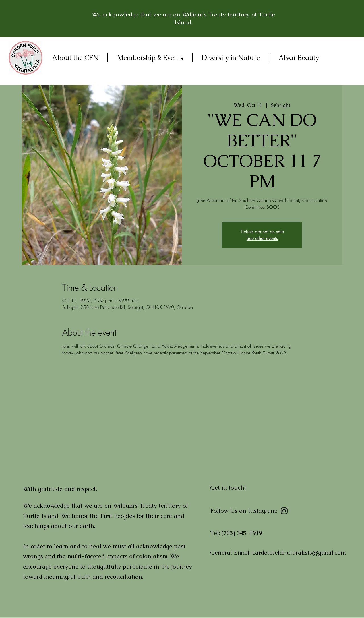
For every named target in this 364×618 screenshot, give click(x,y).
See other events (262, 238)
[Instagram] (284, 511)
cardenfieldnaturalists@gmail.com (299, 552)
